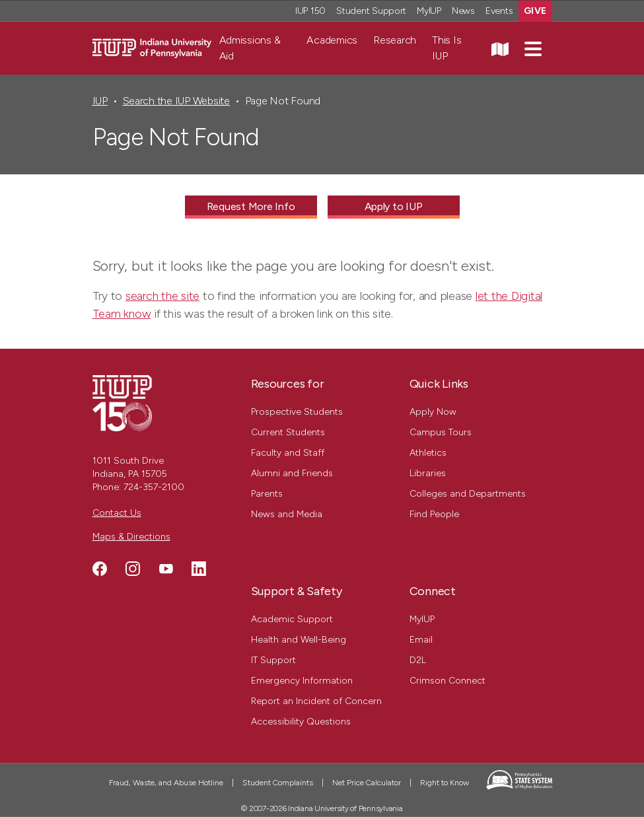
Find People (434, 514)
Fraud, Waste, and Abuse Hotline (166, 783)
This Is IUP (447, 48)
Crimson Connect (447, 681)
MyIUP (422, 619)
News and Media (287, 514)
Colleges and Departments (468, 494)
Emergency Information (302, 681)
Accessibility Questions (301, 722)
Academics (332, 40)
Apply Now (433, 412)
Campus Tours (441, 432)
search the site (162, 296)
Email (421, 640)
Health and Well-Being (299, 640)
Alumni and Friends (292, 473)
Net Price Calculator (367, 783)
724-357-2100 (154, 487)
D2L (418, 660)
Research (395, 40)
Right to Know (445, 783)
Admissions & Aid (250, 48)
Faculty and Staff (288, 453)
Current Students (288, 432)
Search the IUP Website (176, 101)
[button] (533, 48)
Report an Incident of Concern (316, 701)
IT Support (273, 660)
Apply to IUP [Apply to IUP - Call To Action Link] (394, 206)
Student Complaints (278, 783)
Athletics (428, 453)
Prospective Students (297, 412)
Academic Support (292, 619)
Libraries (428, 473)
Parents (267, 494)
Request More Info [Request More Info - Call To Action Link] (251, 206)
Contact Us (117, 513)
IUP (100, 101)
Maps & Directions (131, 537)
